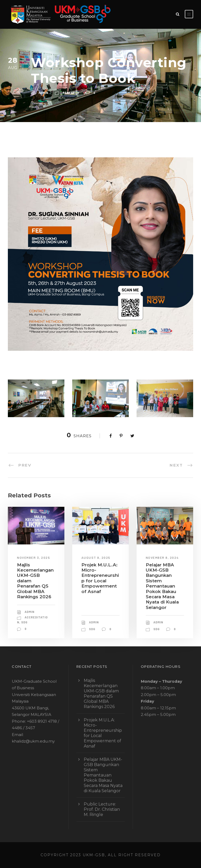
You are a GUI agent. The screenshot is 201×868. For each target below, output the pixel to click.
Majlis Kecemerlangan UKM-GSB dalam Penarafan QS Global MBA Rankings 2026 (101, 694)
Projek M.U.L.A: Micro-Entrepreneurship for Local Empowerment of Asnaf (100, 578)
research (71, 93)
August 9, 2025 (96, 557)
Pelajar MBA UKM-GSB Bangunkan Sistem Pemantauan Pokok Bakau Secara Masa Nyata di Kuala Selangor (162, 586)
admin (43, 93)
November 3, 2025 (33, 557)
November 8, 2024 (162, 557)
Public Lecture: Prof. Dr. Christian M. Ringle (102, 809)
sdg (24, 622)
